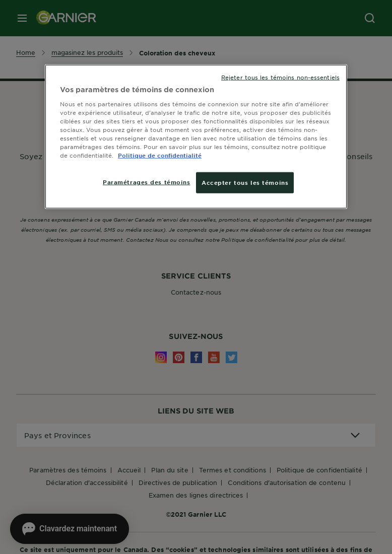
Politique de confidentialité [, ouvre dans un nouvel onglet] (160, 155)
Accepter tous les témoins (245, 182)
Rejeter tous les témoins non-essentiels (280, 77)
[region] (196, 137)
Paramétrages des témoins (147, 182)
